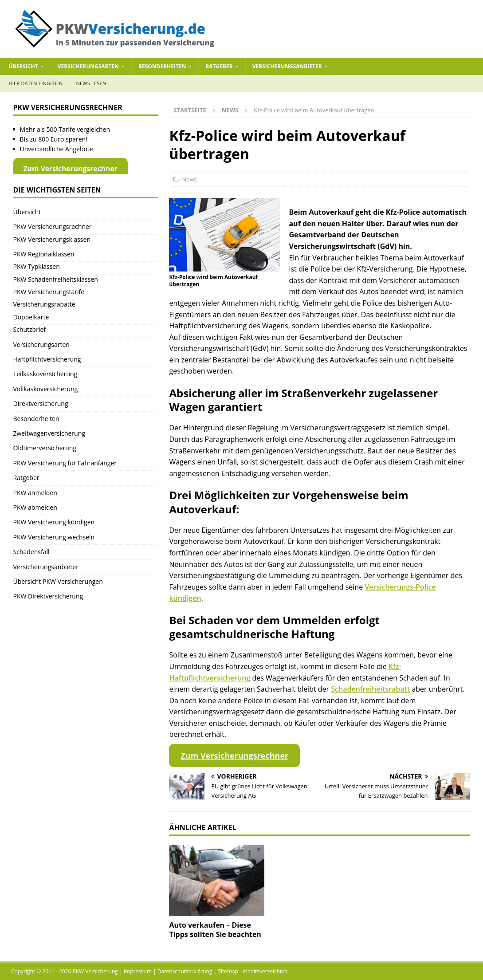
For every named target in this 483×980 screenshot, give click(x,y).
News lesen (91, 83)
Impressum (138, 971)
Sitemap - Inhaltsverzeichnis (252, 971)
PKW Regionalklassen (44, 254)
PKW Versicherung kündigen (54, 522)
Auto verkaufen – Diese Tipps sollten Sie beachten (215, 930)
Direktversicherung (41, 403)
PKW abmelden (35, 507)
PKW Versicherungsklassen (52, 239)
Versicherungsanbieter (287, 66)
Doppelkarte (31, 317)
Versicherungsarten (88, 66)
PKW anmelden (35, 493)
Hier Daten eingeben (36, 83)
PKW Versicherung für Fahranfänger (65, 463)
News (189, 179)
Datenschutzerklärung (185, 971)
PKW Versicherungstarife (49, 292)
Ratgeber (219, 66)
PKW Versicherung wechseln (54, 537)
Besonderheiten (162, 66)
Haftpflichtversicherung (47, 359)
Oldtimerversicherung (45, 448)
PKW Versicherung (95, 971)
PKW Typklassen (37, 266)
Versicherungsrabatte (44, 304)
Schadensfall (31, 552)
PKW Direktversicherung (48, 596)
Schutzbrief (30, 329)
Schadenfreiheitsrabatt (370, 689)
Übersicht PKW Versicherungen (58, 581)
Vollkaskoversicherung (46, 389)
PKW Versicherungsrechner (53, 226)
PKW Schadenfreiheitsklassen (56, 279)
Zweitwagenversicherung (49, 433)
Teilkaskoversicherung (45, 374)
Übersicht (24, 66)
